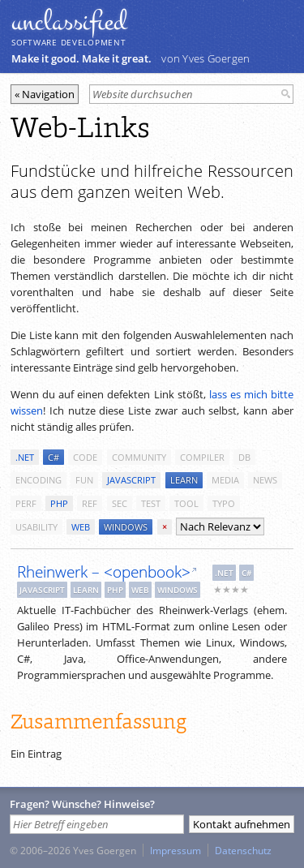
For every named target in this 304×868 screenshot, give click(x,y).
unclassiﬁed (69, 22)
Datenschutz (243, 850)
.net (25, 457)
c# (54, 457)
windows (126, 527)
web (81, 527)
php (59, 503)
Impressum (176, 850)
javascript (131, 480)
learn (184, 480)
